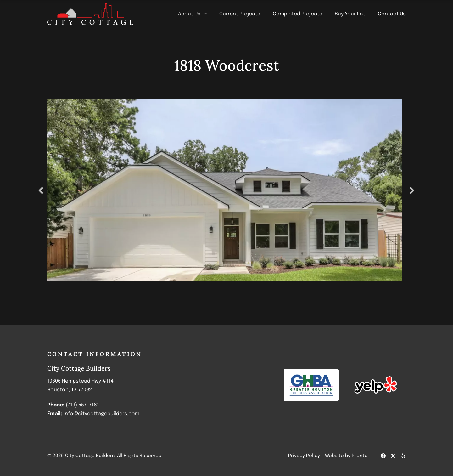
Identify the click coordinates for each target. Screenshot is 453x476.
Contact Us (392, 14)
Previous (39, 190)
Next (414, 190)
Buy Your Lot (350, 14)
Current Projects (240, 14)
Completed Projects (297, 14)
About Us (192, 14)
